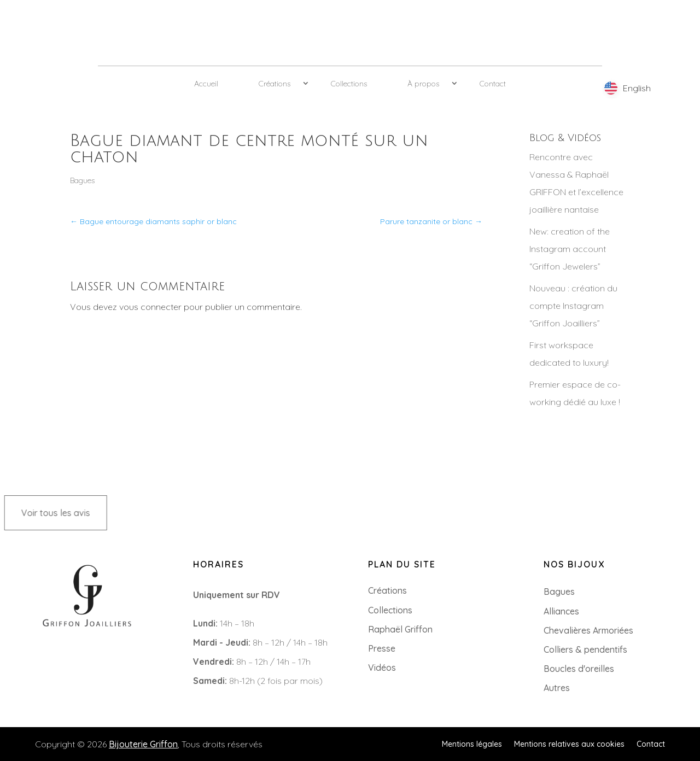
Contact (493, 84)
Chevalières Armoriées (588, 630)
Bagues (82, 180)
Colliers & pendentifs (585, 649)
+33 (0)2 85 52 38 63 (59, 653)
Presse (382, 648)
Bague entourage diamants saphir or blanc (153, 221)
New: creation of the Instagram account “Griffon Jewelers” (570, 249)
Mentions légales (472, 744)
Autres (557, 688)
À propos (423, 84)
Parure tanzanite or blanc (431, 221)
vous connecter (150, 307)
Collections (349, 84)
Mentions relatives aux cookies (569, 744)
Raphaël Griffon (400, 629)
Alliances (561, 611)
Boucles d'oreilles (579, 669)
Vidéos (382, 668)
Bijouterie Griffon (143, 744)
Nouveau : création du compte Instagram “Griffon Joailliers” (573, 306)
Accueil (206, 84)
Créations (275, 84)
